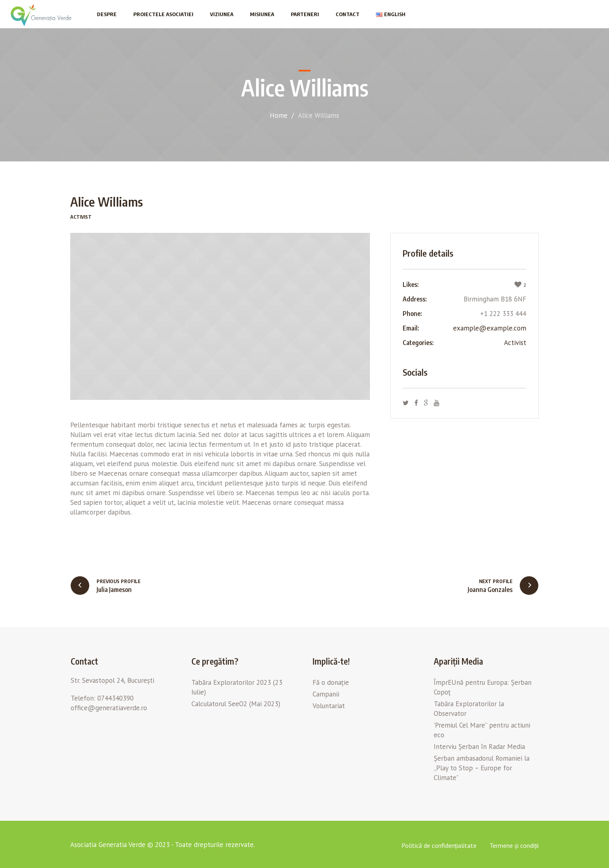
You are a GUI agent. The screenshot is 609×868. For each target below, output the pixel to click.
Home (279, 115)
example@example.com (490, 328)
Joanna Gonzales (490, 590)
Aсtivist (515, 343)
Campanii (326, 694)
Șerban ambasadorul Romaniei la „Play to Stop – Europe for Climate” (482, 768)
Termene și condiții (514, 845)
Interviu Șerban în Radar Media (479, 747)
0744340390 (115, 698)
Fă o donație (331, 682)
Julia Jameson (114, 590)
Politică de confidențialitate (439, 845)
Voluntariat (329, 706)
